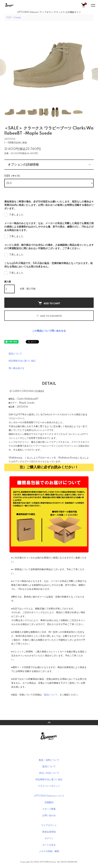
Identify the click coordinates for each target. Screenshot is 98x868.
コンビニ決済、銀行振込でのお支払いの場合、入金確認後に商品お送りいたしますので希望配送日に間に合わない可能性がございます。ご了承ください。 (49, 247)
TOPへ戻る (49, 723)
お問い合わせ (49, 816)
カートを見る (49, 845)
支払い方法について (49, 773)
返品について (15, 354)
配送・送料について (49, 760)
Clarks (18, 18)
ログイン (49, 838)
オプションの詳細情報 (23, 165)
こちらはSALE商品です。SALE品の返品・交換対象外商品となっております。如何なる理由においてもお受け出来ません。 (48, 265)
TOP (9, 18)
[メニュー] (93, 5)
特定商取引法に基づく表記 (22, 361)
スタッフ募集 (49, 809)
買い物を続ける (16, 368)
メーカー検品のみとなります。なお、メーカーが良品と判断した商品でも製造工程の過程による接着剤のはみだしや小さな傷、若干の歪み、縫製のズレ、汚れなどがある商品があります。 (49, 227)
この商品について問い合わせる (49, 331)
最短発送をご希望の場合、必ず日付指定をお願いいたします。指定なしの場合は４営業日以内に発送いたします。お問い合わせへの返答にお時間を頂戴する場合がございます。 (49, 205)
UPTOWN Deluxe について (49, 796)
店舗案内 (49, 802)
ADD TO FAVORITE (49, 316)
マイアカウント (49, 825)
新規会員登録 (49, 832)
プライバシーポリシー (49, 786)
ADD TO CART (49, 303)
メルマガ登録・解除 (49, 851)
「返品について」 (51, 695)
